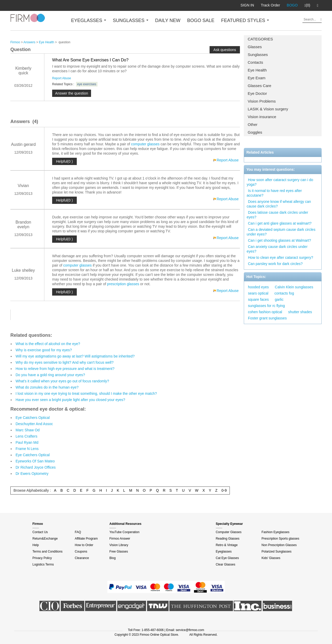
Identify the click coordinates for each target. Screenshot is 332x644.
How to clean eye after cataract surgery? (281, 257)
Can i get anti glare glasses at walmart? (280, 223)
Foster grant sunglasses (267, 318)
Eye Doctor (257, 93)
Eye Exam (257, 78)
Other (253, 124)
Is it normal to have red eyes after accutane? (274, 193)
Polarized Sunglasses (276, 552)
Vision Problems (262, 101)
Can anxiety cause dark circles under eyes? (277, 249)
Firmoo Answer (120, 539)
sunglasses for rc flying (266, 306)
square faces (258, 299)
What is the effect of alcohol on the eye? (48, 344)
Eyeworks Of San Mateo (35, 461)
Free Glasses (119, 552)
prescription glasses (123, 284)
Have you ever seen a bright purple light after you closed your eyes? (70, 400)
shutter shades (300, 312)
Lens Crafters (26, 436)
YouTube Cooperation (125, 532)
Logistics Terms (43, 564)
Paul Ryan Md (27, 442)
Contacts (255, 62)
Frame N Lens (27, 449)
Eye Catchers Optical (33, 418)
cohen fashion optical (265, 312)
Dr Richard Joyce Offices (36, 467)
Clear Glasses (226, 564)
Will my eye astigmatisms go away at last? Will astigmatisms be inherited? (75, 356)
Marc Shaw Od (28, 430)
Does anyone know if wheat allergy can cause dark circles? (279, 204)
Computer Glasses (229, 532)
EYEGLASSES (89, 20)
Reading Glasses (228, 539)
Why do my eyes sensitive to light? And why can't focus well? (65, 362)
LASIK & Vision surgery (268, 109)
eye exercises (87, 84)
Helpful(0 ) (64, 161)
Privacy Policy (42, 558)
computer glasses (145, 144)
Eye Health (257, 70)
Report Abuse (62, 78)
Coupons (81, 552)
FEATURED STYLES (245, 20)
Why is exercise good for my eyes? (44, 350)
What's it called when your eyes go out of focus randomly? (62, 381)
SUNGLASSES (131, 20)
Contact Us (40, 532)
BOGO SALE (201, 20)
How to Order (84, 545)
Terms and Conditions (47, 552)
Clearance (82, 558)
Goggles (255, 132)
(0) (307, 5)
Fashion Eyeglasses (275, 532)
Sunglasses (258, 55)
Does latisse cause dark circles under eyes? (277, 215)
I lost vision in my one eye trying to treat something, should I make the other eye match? (86, 393)
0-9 (224, 490)
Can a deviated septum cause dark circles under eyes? (281, 232)
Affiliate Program (86, 539)
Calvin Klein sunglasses (294, 287)
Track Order (270, 5)
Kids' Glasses (271, 558)
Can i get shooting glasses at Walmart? (279, 240)
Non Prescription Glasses (279, 545)
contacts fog (284, 293)
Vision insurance (262, 117)
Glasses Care (260, 86)
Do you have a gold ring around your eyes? (50, 375)
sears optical (258, 293)
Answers (29, 42)
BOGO (292, 5)
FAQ (78, 532)
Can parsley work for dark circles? (275, 264)
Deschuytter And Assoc (34, 424)
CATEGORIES (260, 39)
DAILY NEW (168, 20)
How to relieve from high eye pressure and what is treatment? (65, 369)
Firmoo (15, 42)
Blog (113, 558)
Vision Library (119, 545)
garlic (279, 299)
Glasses (255, 47)
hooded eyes (258, 287)
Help (36, 545)
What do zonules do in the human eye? (47, 387)
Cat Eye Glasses (227, 558)
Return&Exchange (45, 539)
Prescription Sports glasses (280, 539)
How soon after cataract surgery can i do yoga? (280, 182)
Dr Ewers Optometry (32, 474)
